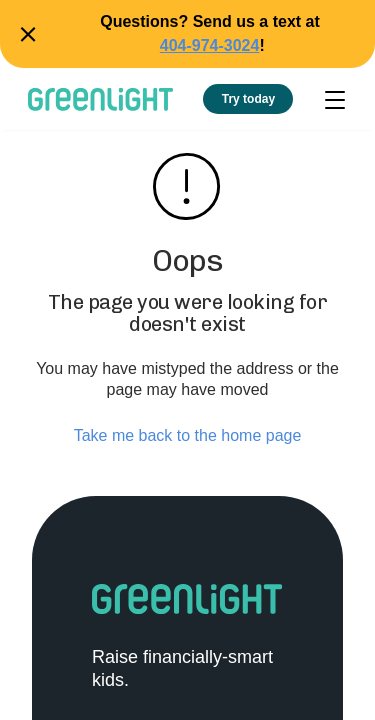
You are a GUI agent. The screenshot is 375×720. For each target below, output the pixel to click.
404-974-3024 (210, 45)
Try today (248, 99)
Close (25, 34)
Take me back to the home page (188, 435)
